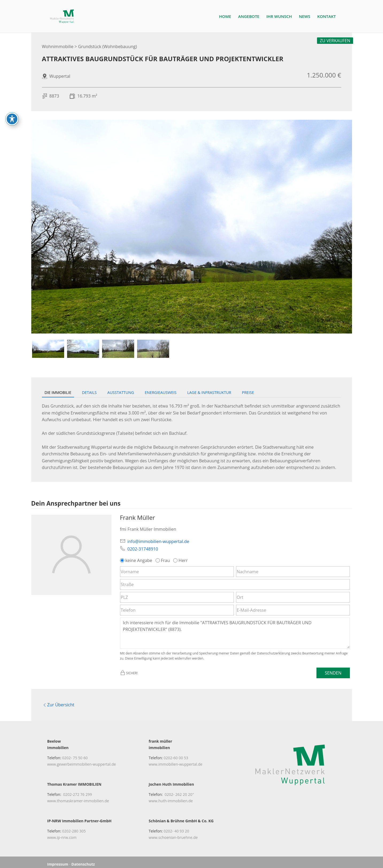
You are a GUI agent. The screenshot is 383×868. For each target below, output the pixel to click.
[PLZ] (177, 597)
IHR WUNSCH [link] (279, 17)
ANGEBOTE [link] (249, 17)
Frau (163, 560)
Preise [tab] (248, 392)
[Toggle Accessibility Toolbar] (12, 119)
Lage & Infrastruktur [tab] (209, 392)
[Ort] (293, 597)
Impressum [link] (58, 860)
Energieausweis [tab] (161, 392)
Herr (181, 560)
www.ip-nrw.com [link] (62, 834)
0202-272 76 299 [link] (78, 791)
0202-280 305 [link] (74, 827)
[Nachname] (293, 572)
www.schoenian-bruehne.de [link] (173, 834)
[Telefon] (177, 610)
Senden (333, 673)
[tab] (48, 349)
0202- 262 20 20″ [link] (179, 791)
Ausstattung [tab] (121, 392)
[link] (65, 16)
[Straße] (235, 584)
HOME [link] (225, 17)
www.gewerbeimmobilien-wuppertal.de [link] (82, 760)
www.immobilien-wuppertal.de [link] (175, 760)
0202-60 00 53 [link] (176, 754)
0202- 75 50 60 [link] (75, 754)
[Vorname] (177, 572)
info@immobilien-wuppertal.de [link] (158, 541)
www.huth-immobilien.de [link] (171, 797)
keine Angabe (137, 560)
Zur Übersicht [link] (58, 703)
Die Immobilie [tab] (58, 392)
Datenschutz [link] (83, 860)
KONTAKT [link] (327, 17)
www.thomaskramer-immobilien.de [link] (78, 797)
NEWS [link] (305, 17)
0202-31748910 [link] (143, 549)
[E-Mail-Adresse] (293, 610)
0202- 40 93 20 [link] (176, 827)
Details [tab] (89, 392)
